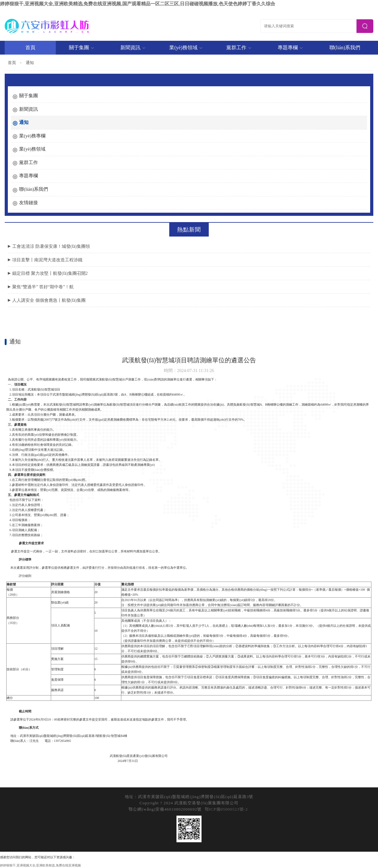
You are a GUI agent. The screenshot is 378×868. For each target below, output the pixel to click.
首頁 (30, 48)
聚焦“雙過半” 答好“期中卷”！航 (43, 287)
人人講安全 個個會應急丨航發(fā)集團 (49, 300)
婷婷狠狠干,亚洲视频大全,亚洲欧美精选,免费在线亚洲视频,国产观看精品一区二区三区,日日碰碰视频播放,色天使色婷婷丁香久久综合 (138, 4)
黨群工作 (239, 48)
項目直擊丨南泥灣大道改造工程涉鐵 (47, 260)
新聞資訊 (133, 48)
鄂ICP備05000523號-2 (226, 809)
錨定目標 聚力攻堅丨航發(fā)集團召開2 (50, 273)
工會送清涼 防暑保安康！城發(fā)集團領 (51, 246)
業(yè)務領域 (186, 48)
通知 (30, 63)
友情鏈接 (29, 203)
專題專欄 (290, 48)
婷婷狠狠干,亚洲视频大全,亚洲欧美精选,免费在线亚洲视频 (40, 865)
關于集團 (82, 48)
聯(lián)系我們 (345, 48)
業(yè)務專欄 (32, 136)
